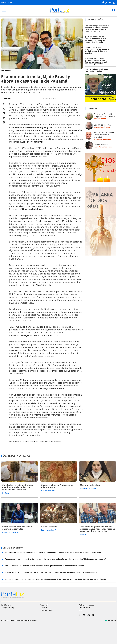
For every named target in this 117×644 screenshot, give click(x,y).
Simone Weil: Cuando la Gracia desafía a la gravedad (104, 135)
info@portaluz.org (7, 607)
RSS (81, 610)
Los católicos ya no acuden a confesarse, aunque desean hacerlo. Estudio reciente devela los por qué (97, 28)
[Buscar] (114, 11)
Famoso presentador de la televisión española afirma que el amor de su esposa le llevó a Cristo (45, 566)
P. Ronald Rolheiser (102, 127)
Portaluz (8, 98)
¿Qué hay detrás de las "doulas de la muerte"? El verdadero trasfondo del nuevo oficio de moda (95, 39)
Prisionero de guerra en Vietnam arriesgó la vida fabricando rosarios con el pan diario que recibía (96, 61)
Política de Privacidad (87, 605)
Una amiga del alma (102, 125)
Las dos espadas (101, 145)
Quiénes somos (85, 607)
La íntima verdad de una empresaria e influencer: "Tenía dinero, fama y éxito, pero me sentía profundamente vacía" (53, 552)
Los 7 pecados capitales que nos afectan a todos (97, 70)
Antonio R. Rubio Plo (103, 139)
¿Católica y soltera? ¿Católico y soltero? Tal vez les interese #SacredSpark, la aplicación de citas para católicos (51, 572)
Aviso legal (44, 605)
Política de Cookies (47, 610)
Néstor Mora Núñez (102, 119)
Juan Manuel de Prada (103, 147)
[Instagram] (114, 3)
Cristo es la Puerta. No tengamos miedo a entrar (105, 115)
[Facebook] (104, 3)
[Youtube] (111, 3)
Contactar (43, 607)
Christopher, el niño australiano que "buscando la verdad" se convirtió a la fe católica (97, 50)
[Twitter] (107, 3)
